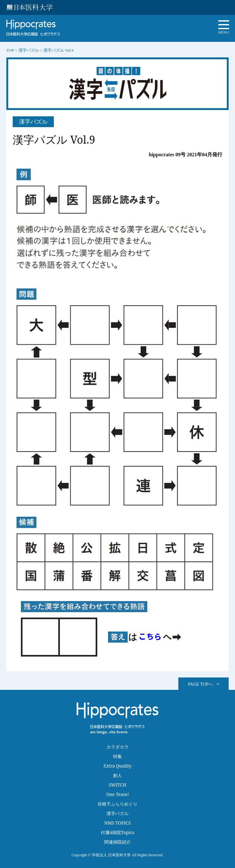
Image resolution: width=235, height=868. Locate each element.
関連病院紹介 (118, 842)
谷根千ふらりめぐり (118, 804)
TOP (10, 50)
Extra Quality (118, 766)
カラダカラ (118, 747)
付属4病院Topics (118, 832)
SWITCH (117, 785)
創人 (118, 775)
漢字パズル (118, 813)
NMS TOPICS (118, 823)
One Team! (118, 794)
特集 (118, 756)
